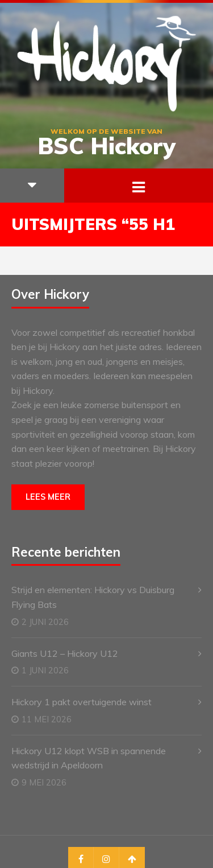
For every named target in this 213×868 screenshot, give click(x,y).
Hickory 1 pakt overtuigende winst (82, 702)
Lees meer (48, 497)
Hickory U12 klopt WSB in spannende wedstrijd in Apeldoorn (89, 758)
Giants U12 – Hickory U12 (65, 653)
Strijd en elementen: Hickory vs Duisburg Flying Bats (93, 597)
